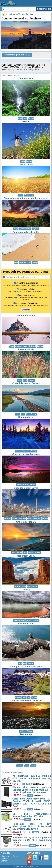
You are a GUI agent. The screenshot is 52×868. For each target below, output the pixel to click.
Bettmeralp (26, 734)
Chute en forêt (26, 78)
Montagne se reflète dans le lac (26, 667)
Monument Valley (26, 556)
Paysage (31, 118)
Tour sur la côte (26, 624)
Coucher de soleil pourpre (26, 454)
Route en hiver (26, 417)
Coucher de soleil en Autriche (26, 700)
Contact (4, 861)
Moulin (26, 121)
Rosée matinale (26, 349)
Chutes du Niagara (26, 522)
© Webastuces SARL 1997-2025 (26, 867)
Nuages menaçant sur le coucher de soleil (26, 198)
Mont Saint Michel (26, 316)
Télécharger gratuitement (17, 55)
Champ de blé (26, 164)
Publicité (4, 859)
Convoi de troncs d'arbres (26, 383)
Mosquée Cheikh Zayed (26, 488)
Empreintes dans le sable (26, 232)
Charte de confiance (9, 856)
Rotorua (26, 590)
